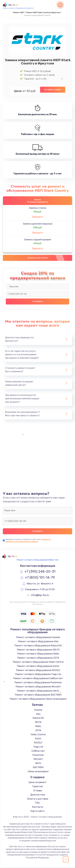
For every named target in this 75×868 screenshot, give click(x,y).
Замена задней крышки (38, 240)
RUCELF (38, 743)
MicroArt (38, 759)
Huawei (38, 710)
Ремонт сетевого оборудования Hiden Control (38, 662)
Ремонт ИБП (18, 12)
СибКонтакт (38, 751)
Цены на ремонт (38, 783)
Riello (38, 727)
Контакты (38, 807)
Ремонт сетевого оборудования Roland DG (38, 646)
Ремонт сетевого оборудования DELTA (38, 650)
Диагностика (38, 795)
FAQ (37, 803)
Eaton (38, 739)
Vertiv (38, 763)
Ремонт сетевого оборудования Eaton (38, 666)
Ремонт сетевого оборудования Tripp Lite (38, 674)
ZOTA (38, 731)
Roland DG (38, 718)
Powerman (38, 755)
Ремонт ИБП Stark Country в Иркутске (43, 12)
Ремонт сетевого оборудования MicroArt (38, 687)
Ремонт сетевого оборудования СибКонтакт (38, 679)
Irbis (38, 714)
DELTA (38, 722)
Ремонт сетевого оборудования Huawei (38, 638)
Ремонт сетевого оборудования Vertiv (38, 691)
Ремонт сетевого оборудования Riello (38, 654)
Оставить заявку (53, 90)
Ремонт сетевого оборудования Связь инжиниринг (38, 699)
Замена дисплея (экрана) (38, 224)
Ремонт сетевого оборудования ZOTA (38, 658)
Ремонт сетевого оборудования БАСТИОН (38, 695)
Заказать (37, 217)
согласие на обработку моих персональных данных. (28, 541)
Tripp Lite (38, 747)
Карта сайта (37, 811)
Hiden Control (38, 735)
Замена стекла (37, 208)
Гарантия (37, 787)
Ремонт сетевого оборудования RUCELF (38, 670)
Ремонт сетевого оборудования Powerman (38, 683)
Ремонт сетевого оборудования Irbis (38, 642)
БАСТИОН (38, 768)
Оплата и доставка (38, 799)
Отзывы (38, 791)
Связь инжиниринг (38, 772)
